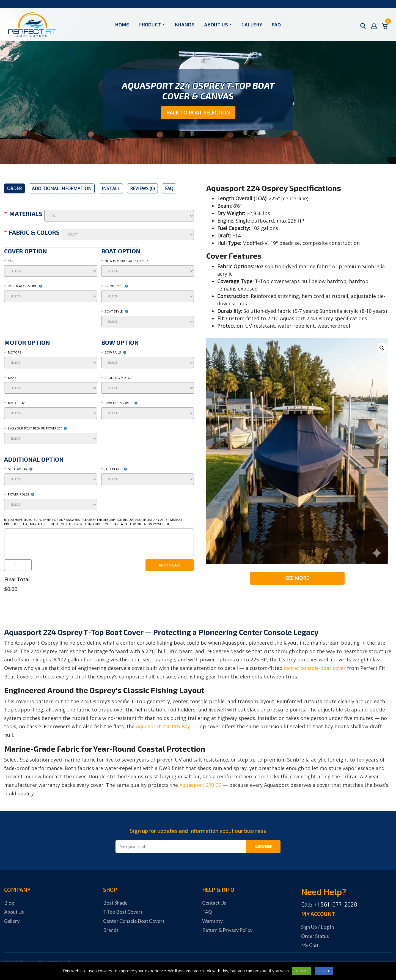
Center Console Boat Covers (134, 921)
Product (150, 24)
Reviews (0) (142, 188)
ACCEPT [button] (302, 971)
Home (122, 24)
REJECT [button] (324, 971)
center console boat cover (315, 668)
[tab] (14, 188)
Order (14, 188)
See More (297, 578)
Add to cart (170, 565)
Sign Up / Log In (318, 927)
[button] (382, 348)
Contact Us (214, 903)
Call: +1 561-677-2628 (329, 904)
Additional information (62, 188)
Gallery (252, 24)
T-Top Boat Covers (123, 912)
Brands (185, 24)
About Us (216, 24)
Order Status (315, 936)
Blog (9, 903)
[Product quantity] (18, 565)
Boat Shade (115, 903)
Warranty (212, 921)
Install (111, 188)
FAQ (276, 24)
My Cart (310, 945)
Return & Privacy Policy (227, 930)
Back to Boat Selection (198, 113)
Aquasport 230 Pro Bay (163, 726)
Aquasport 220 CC (200, 785)
